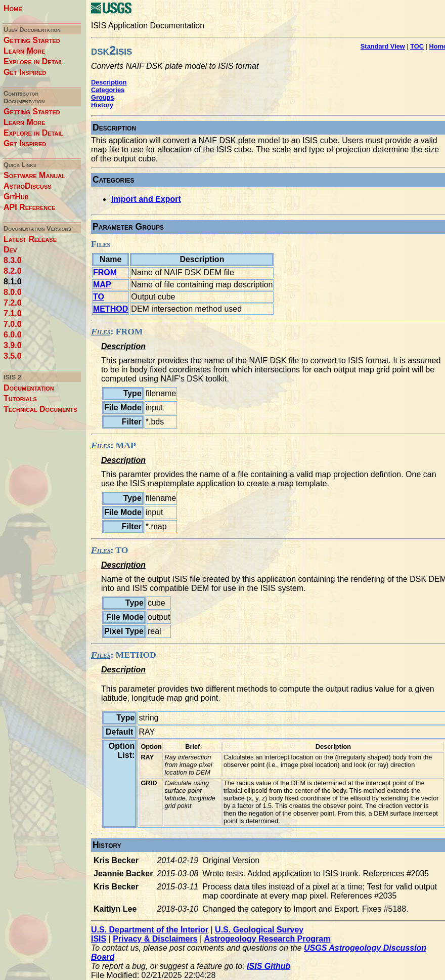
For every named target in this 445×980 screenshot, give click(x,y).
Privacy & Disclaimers (155, 939)
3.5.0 (13, 356)
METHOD (110, 309)
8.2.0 (13, 271)
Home (13, 8)
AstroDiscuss (28, 186)
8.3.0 (13, 260)
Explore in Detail (33, 61)
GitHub (16, 197)
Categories (108, 90)
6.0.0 (13, 335)
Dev (10, 250)
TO (99, 297)
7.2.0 (13, 303)
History (102, 105)
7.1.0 (13, 313)
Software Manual (34, 175)
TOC (417, 46)
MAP (102, 285)
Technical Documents (40, 409)
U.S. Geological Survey (259, 930)
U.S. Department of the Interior (150, 930)
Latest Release (30, 239)
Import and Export (146, 199)
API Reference (30, 207)
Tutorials (20, 398)
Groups (103, 97)
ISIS (99, 939)
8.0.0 (13, 292)
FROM (105, 272)
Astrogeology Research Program (268, 939)
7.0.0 (13, 324)
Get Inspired (25, 72)
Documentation (29, 388)
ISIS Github (269, 966)
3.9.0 (13, 345)
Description (109, 82)
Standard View (383, 46)
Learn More (25, 51)
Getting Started (32, 40)
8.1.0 (13, 282)
